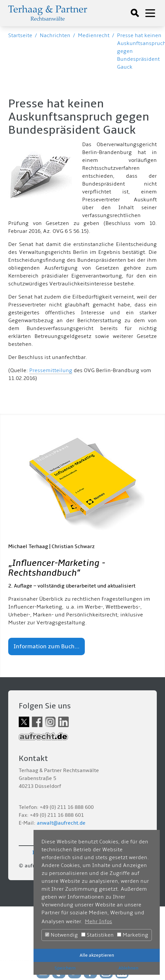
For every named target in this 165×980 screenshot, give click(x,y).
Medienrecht (94, 35)
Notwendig (61, 935)
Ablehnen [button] (128, 968)
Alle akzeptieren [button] (97, 955)
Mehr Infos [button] (98, 922)
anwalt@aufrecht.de (61, 823)
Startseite (20, 35)
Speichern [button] (65, 968)
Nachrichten (55, 35)
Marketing (133, 935)
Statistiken (97, 935)
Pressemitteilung (51, 370)
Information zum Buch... (47, 646)
